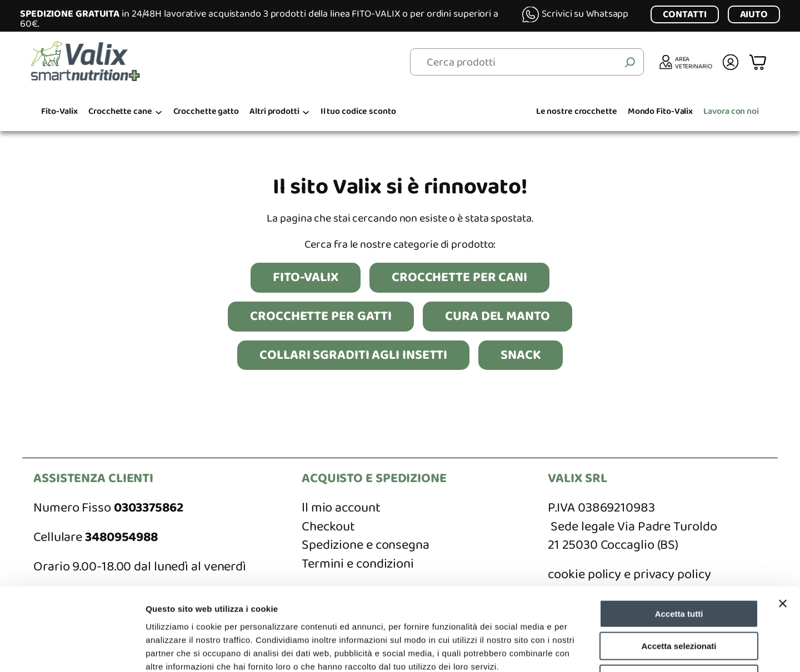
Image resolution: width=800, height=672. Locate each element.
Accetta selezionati (679, 569)
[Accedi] (731, 62)
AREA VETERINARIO (694, 62)
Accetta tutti (679, 536)
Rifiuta (679, 601)
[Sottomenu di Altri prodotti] (306, 112)
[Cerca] (630, 62)
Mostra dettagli (584, 650)
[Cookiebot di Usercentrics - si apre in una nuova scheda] (72, 650)
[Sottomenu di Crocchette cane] (159, 112)
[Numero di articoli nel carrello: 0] (759, 62)
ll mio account (341, 508)
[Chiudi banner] (783, 526)
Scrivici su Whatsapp (585, 14)
